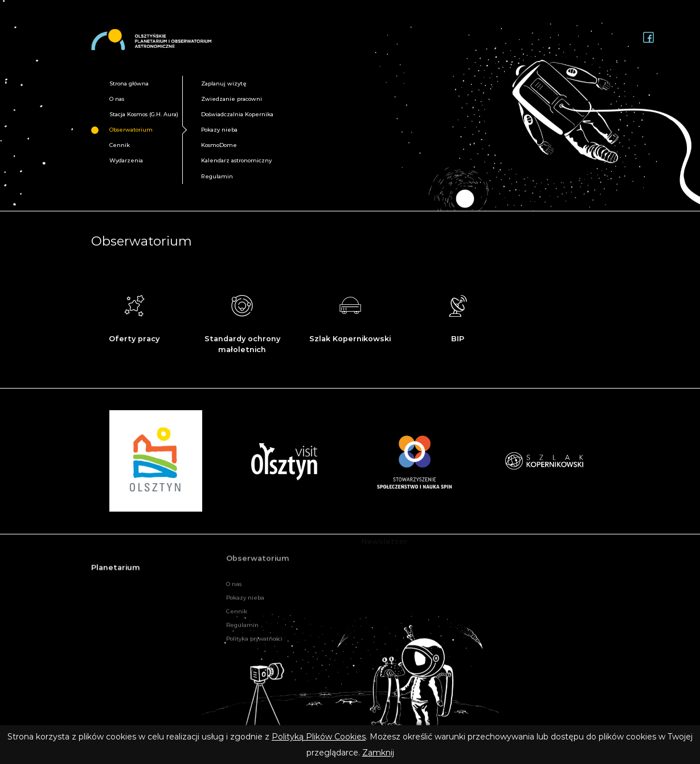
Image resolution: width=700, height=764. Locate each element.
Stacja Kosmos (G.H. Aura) (144, 114)
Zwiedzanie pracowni (232, 99)
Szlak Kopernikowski (350, 316)
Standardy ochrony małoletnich (242, 322)
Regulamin (217, 176)
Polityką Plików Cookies (319, 737)
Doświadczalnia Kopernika (237, 114)
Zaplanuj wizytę (224, 83)
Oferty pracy (134, 316)
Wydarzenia (126, 160)
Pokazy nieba (219, 130)
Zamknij (378, 753)
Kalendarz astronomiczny (236, 160)
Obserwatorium (131, 130)
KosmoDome (219, 145)
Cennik (120, 145)
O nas (117, 99)
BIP (458, 318)
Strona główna (129, 83)
